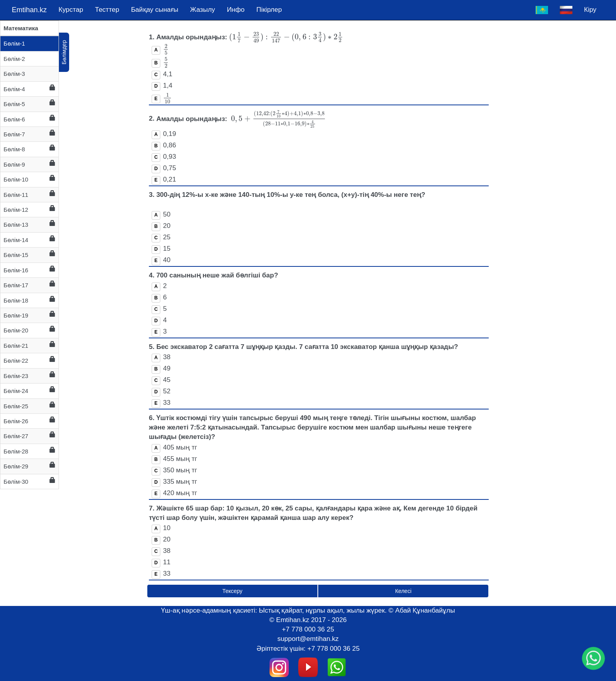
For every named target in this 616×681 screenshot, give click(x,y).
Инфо (236, 10)
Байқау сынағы (154, 10)
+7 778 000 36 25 (308, 629)
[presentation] (286, 37)
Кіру (590, 10)
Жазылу (203, 10)
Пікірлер (269, 10)
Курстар (71, 10)
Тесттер (107, 10)
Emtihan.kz (29, 10)
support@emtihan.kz (308, 639)
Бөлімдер (64, 52)
